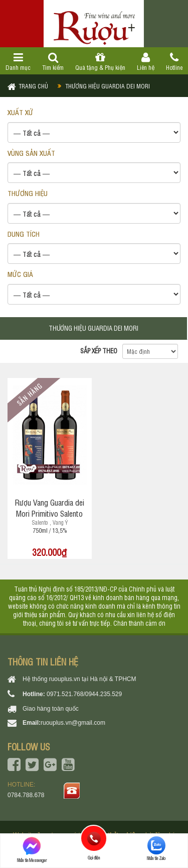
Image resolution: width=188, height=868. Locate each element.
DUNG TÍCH (24, 233)
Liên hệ (145, 62)
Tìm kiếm (53, 62)
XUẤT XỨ (20, 112)
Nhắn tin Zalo (156, 849)
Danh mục (18, 62)
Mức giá (20, 274)
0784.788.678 (26, 795)
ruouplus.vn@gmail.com (73, 723)
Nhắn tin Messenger (32, 850)
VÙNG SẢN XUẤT (31, 153)
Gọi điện (94, 838)
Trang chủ (33, 86)
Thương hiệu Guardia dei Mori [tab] (93, 328)
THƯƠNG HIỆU (28, 193)
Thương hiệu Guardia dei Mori (108, 86)
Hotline (174, 62)
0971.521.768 (65, 694)
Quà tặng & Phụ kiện (101, 62)
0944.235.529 (104, 694)
